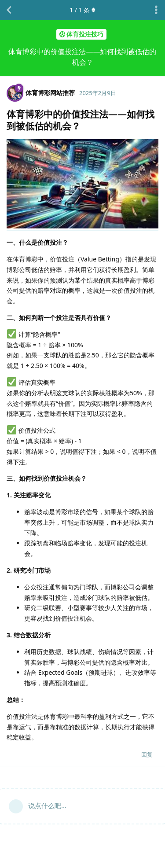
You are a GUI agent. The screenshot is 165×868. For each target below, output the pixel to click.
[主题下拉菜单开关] (156, 10)
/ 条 (82, 10)
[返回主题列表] (9, 10)
